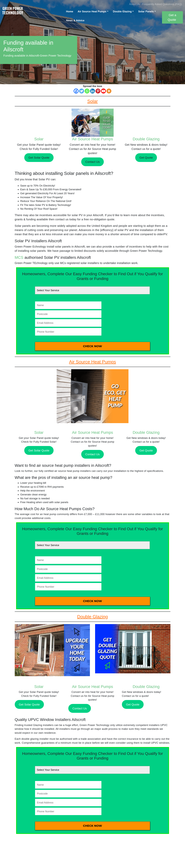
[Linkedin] (92, 91)
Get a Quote (172, 17)
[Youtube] (103, 91)
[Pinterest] (98, 91)
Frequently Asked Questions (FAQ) (162, 4)
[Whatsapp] (87, 91)
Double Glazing (122, 11)
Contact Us (92, 162)
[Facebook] (76, 91)
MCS (19, 257)
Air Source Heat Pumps (92, 11)
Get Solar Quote (39, 158)
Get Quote (146, 158)
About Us (134, 4)
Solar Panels (146, 11)
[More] (109, 91)
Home (70, 11)
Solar (39, 139)
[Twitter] (82, 91)
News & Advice (75, 20)
